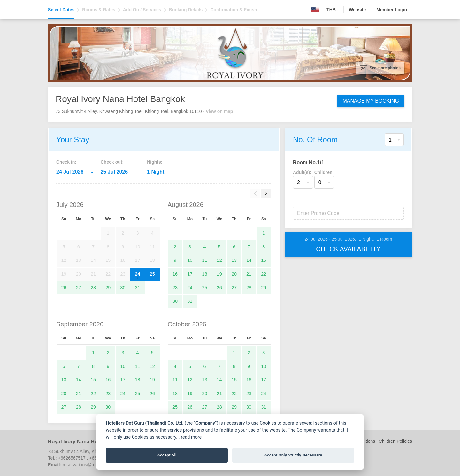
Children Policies (395, 441)
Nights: (155, 162)
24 (138, 274)
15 (264, 260)
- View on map (218, 111)
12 (219, 260)
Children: (324, 172)
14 (249, 260)
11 (205, 260)
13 (234, 260)
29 (108, 288)
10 (190, 260)
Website (357, 10)
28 (93, 288)
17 (190, 274)
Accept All (167, 455)
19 (219, 274)
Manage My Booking (371, 101)
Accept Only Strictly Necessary (293, 455)
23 (175, 288)
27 (79, 288)
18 (205, 274)
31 (138, 288)
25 (152, 274)
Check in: (66, 162)
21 (249, 274)
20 (234, 274)
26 (64, 288)
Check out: (112, 162)
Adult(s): (302, 172)
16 (175, 274)
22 (264, 274)
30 (123, 288)
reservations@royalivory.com (91, 465)
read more (191, 437)
